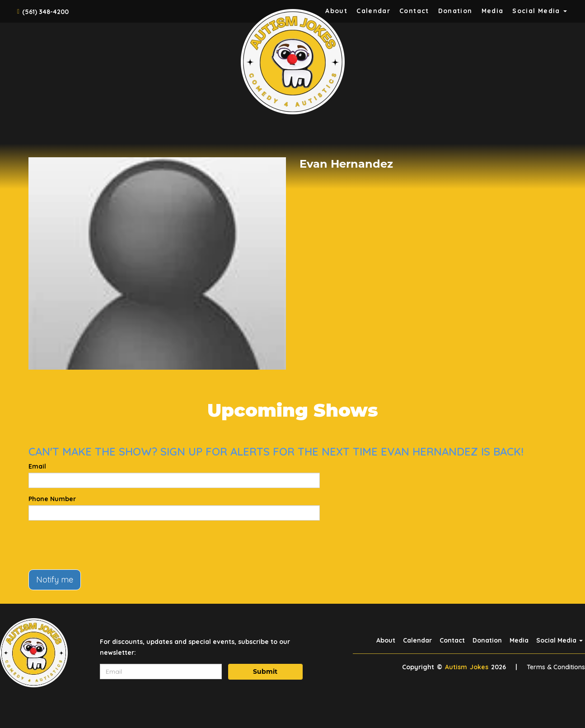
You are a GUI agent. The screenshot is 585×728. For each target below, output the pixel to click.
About (386, 640)
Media (493, 11)
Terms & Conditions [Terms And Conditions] (556, 667)
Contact (414, 11)
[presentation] (97, 545)
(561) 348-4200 (45, 12)
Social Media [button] (540, 11)
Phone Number (52, 499)
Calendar (373, 11)
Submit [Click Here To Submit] (265, 672)
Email (37, 466)
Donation (455, 11)
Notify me (55, 580)
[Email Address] (161, 672)
